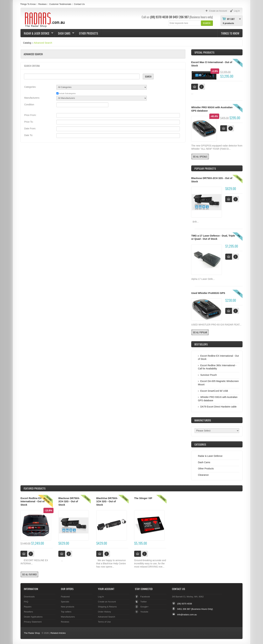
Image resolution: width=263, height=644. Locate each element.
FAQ (26, 602)
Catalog (27, 43)
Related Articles (58, 633)
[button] (207, 23)
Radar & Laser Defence (37, 33)
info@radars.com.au (187, 615)
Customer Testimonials (60, 4)
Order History (104, 612)
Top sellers (66, 612)
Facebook (145, 597)
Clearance (203, 475)
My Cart (231, 19)
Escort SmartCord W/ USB (214, 391)
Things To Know (28, 4)
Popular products (205, 168)
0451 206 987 (181, 17)
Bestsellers (201, 344)
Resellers (28, 612)
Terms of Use (104, 622)
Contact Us (79, 4)
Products (35, 488)
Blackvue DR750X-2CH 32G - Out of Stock (69, 501)
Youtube (144, 612)
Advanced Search (43, 43)
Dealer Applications (33, 617)
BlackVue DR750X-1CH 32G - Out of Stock (107, 501)
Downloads (29, 597)
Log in (101, 597)
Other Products (88, 33)
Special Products (204, 52)
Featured (65, 597)
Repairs (28, 607)
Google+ (144, 607)
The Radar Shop (32, 633)
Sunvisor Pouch (208, 375)
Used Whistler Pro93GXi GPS (208, 293)
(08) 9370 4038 (159, 17)
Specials (65, 602)
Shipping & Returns (107, 607)
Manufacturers (68, 617)
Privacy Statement (33, 622)
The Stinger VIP (143, 498)
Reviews (43, 4)
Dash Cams (64, 33)
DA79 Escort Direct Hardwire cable (218, 407)
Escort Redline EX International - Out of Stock (32, 501)
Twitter (143, 602)
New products (68, 607)
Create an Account (107, 602)
